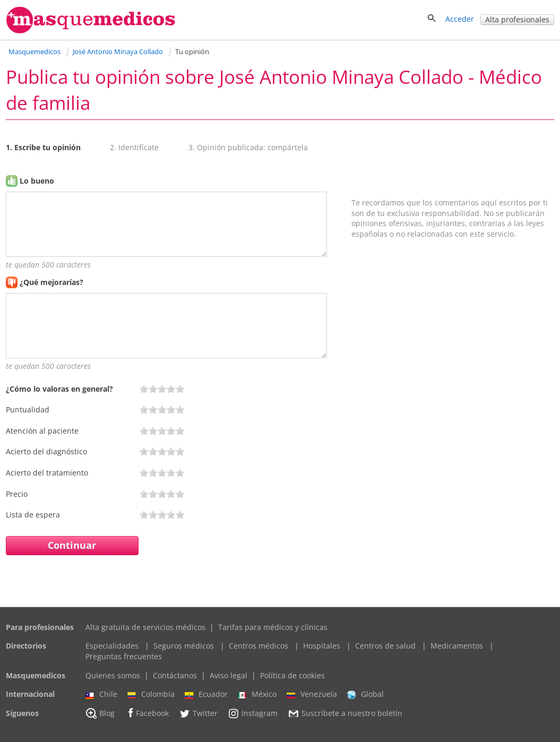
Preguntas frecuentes (124, 656)
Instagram (253, 713)
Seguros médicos (184, 646)
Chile (101, 694)
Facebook (147, 713)
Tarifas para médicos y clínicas (273, 627)
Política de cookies (292, 675)
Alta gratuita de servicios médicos (145, 627)
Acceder (460, 19)
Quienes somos (113, 675)
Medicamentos (457, 646)
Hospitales (322, 646)
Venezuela (312, 694)
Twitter (198, 713)
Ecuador (206, 694)
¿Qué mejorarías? (51, 282)
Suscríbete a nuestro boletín (345, 713)
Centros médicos (259, 646)
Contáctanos (175, 675)
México (257, 694)
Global (365, 694)
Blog (100, 713)
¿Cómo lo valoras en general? (59, 389)
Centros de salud (385, 646)
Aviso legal (229, 675)
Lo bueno (37, 181)
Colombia (151, 694)
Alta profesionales (517, 19)
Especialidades (112, 646)
